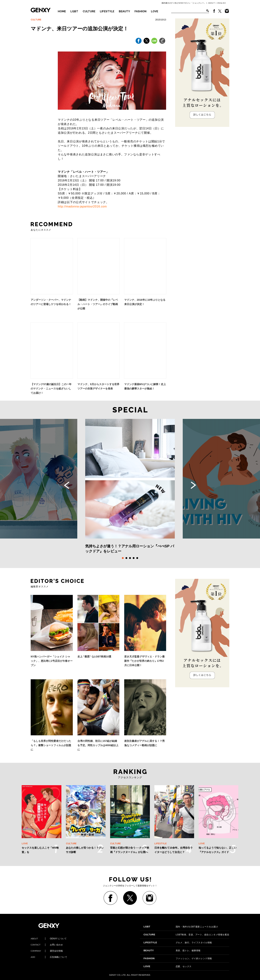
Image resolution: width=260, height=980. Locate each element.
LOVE (155, 11)
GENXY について (49, 939)
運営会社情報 (47, 951)
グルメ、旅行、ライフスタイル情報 (178, 943)
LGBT (74, 11)
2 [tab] (126, 558)
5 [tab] (137, 558)
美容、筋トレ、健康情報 (172, 951)
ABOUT (212, 3)
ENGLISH (222, 3)
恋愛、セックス (168, 966)
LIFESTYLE (107, 11)
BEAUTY (124, 11)
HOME (62, 11)
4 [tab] (134, 558)
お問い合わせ (47, 945)
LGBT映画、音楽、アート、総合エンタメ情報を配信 (186, 935)
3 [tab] (130, 558)
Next (193, 485)
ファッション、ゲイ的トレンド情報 (178, 958)
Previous (67, 485)
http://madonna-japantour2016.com (82, 206)
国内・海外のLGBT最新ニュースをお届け (181, 927)
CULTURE (89, 11)
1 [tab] (123, 558)
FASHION (140, 11)
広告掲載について (49, 957)
